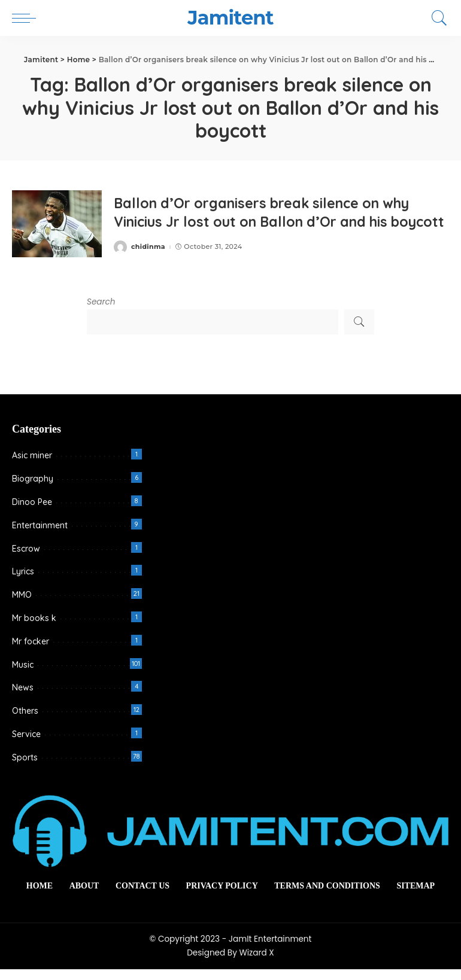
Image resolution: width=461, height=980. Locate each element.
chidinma (148, 262)
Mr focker (31, 652)
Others (25, 722)
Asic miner (32, 466)
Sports (25, 768)
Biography (33, 489)
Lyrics (23, 582)
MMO (22, 605)
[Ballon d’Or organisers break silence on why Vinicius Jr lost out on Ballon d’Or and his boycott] (57, 229)
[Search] (436, 18)
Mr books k (34, 629)
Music (23, 675)
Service (26, 745)
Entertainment (40, 536)
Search (101, 313)
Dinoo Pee (32, 513)
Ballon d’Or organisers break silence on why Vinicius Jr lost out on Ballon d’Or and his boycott (270, 218)
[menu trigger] (27, 18)
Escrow (26, 559)
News (23, 698)
